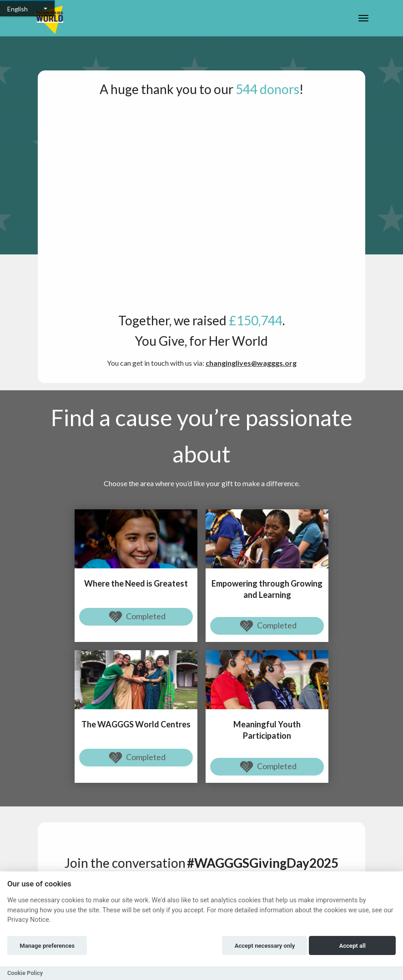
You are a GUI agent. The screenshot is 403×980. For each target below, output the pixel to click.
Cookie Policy (25, 973)
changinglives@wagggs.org (251, 363)
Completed (136, 617)
